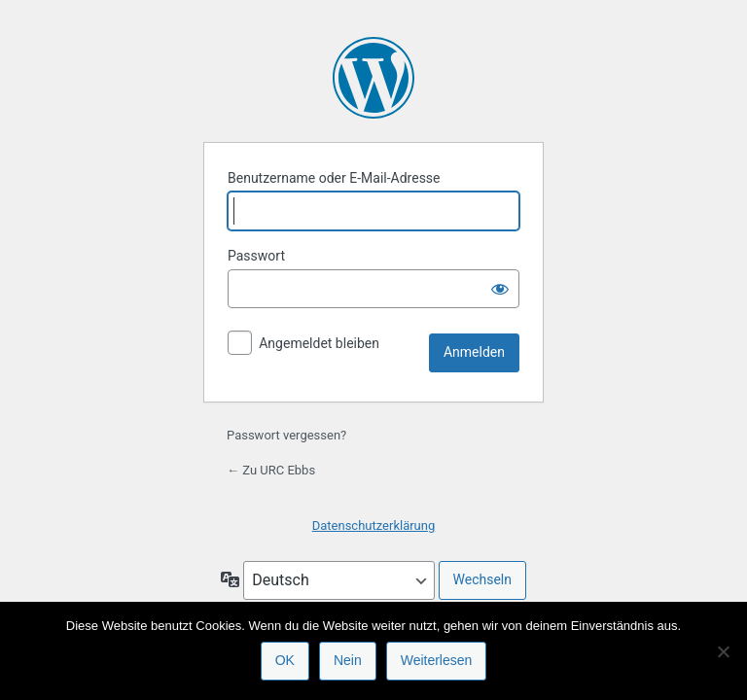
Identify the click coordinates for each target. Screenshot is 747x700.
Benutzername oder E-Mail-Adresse (334, 178)
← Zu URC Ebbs (271, 470)
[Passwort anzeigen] (500, 289)
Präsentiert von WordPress (373, 78)
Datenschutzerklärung (374, 525)
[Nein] (723, 651)
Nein (348, 660)
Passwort (256, 256)
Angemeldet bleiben (319, 343)
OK (285, 660)
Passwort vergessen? (286, 435)
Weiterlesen (437, 660)
